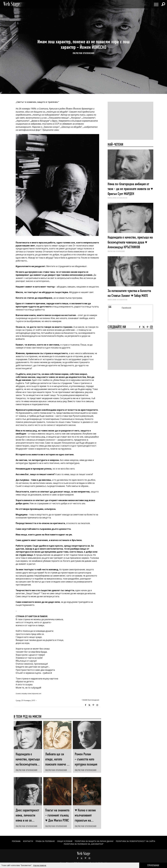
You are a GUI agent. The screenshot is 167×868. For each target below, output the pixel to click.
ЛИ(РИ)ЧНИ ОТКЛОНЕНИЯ (83, 53)
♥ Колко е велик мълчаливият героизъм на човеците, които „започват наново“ (87, 820)
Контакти (28, 841)
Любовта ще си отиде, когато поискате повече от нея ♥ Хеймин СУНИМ (57, 764)
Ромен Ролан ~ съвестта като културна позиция (86, 759)
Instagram (97, 705)
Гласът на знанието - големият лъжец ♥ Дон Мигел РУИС (57, 815)
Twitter (89, 705)
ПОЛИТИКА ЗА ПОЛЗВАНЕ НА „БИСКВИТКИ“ (84, 844)
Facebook (85, 705)
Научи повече (40, 865)
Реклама (16, 841)
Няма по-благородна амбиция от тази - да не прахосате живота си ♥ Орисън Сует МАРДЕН (130, 189)
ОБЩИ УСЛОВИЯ (65, 841)
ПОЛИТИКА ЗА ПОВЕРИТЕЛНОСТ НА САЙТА (136, 841)
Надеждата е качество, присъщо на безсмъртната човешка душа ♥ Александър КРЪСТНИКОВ (130, 242)
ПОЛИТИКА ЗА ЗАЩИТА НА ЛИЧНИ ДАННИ (94, 841)
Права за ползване (45, 841)
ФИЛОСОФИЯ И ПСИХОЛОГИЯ (117, 198)
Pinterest (85, 858)
